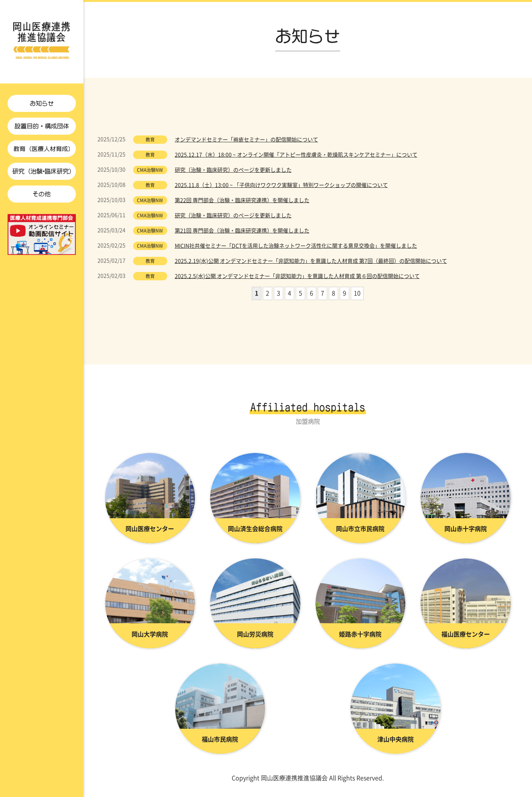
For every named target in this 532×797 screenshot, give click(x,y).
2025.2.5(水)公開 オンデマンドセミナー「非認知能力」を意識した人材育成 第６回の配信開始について (297, 278)
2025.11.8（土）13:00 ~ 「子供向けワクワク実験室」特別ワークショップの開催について (281, 187)
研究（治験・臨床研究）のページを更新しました (233, 172)
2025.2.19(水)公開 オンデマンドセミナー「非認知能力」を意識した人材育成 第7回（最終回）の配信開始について (311, 263)
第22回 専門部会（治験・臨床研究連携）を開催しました (242, 203)
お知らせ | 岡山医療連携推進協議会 (42, 42)
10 (357, 296)
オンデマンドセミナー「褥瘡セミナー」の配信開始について (246, 142)
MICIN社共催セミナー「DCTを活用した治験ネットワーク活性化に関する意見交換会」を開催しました (296, 248)
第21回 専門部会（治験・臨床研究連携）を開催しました (242, 233)
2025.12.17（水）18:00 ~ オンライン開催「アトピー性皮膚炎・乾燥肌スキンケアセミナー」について (296, 157)
